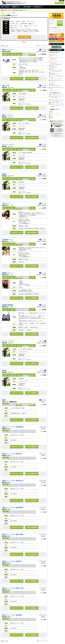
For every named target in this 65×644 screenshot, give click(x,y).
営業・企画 (6, 86)
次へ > (46, 46)
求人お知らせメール (38, 7)
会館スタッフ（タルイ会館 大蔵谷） (13, 534)
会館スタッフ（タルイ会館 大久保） (13, 588)
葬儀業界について (16, 7)
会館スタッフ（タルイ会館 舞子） (13, 561)
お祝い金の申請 (27, 7)
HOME (62, 1)
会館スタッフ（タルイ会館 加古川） (13, 481)
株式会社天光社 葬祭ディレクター (57, 95)
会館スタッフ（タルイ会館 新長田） (13, 427)
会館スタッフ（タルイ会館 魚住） (13, 454)
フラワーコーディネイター (56, 115)
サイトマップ (56, 1)
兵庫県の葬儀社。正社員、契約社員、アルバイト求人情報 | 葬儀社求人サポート (14, 2)
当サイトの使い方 (5, 7)
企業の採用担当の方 (59, 3)
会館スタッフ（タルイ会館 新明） (13, 615)
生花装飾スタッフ (8, 240)
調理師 (52, 118)
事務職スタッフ (7, 273)
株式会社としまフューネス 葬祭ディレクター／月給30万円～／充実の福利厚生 (57, 105)
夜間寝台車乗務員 (8, 305)
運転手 (4, 400)
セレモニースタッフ (8, 145)
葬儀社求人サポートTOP (6, 13)
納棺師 (4, 174)
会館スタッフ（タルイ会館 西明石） (13, 508)
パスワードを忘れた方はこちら (57, 30)
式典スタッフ (6, 204)
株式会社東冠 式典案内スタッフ (57, 102)
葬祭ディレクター (8, 50)
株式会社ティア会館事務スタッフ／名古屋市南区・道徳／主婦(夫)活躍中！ (57, 70)
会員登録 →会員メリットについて (56, 16)
